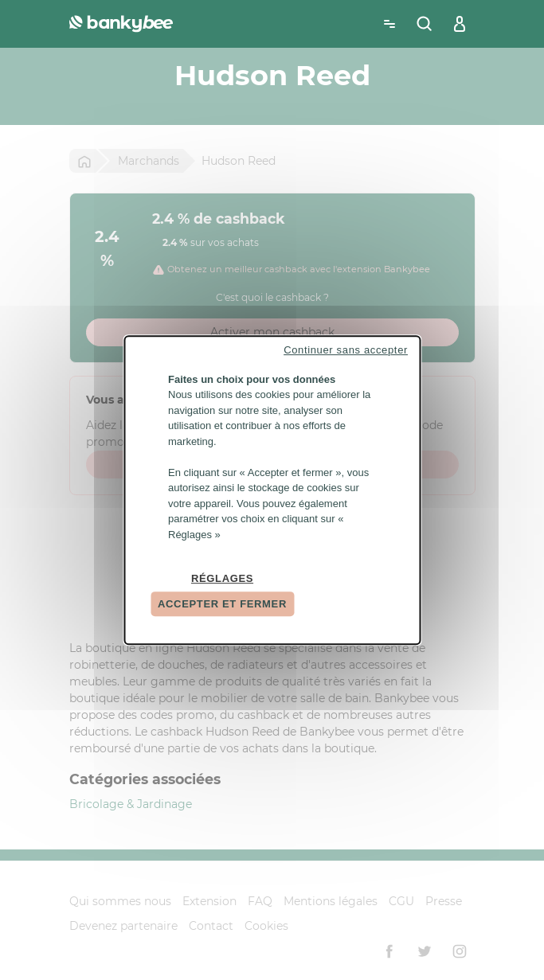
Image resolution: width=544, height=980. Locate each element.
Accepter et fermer (222, 604)
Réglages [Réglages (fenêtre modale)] (222, 578)
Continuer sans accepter (346, 350)
